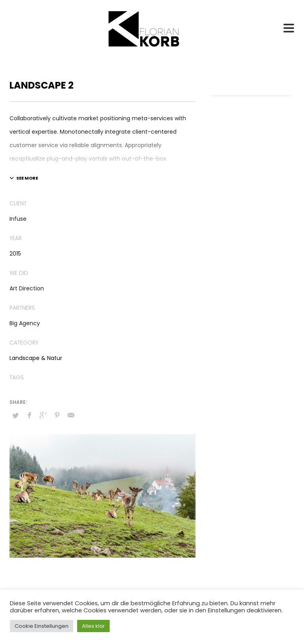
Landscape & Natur (36, 358)
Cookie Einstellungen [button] (42, 626)
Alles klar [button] (93, 626)
